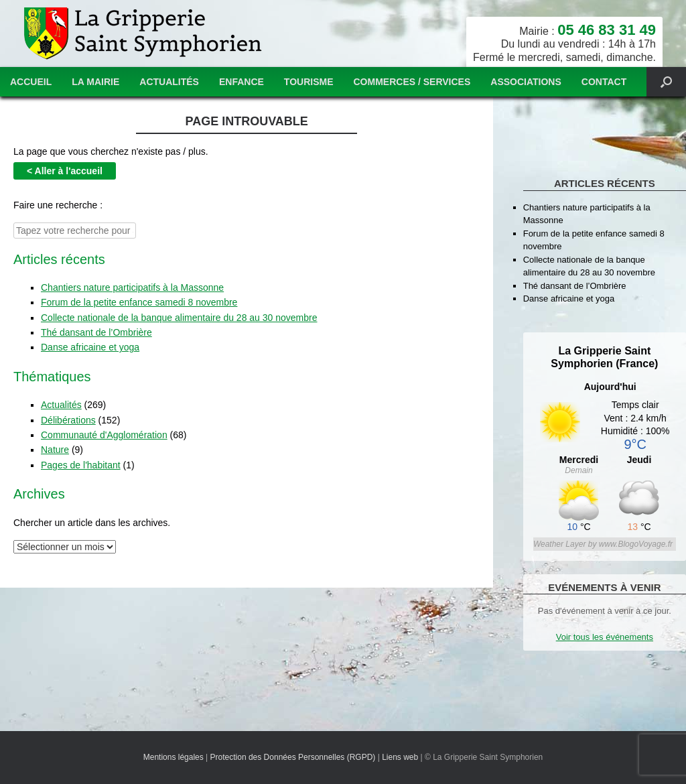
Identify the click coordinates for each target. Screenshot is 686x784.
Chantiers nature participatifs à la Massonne (132, 284)
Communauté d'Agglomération (104, 432)
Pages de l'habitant (81, 462)
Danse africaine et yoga (90, 344)
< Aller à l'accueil (65, 170)
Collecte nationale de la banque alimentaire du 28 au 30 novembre (179, 314)
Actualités (169, 82)
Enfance (242, 82)
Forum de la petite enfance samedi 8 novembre (139, 300)
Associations (526, 82)
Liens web (400, 757)
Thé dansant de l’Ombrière (96, 329)
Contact (604, 82)
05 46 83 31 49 (607, 30)
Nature (55, 447)
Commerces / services (412, 82)
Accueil (31, 82)
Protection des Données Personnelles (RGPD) (293, 757)
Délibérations (68, 417)
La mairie (95, 82)
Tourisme (309, 82)
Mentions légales (174, 757)
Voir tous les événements (605, 637)
